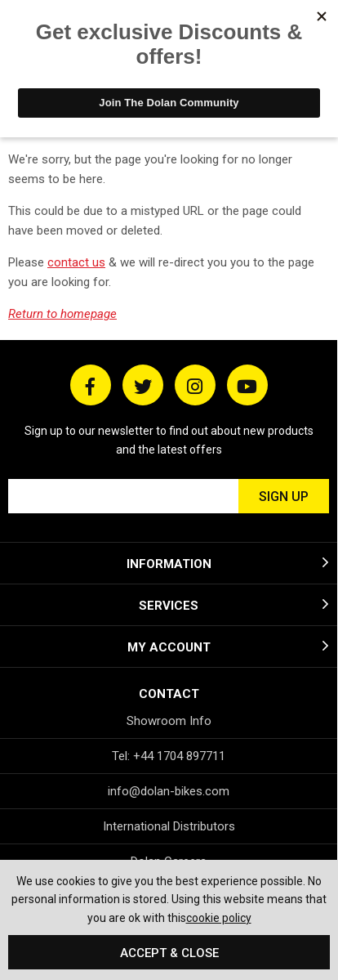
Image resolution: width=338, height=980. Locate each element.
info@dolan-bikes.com (169, 791)
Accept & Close (169, 953)
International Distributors (169, 826)
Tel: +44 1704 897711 (169, 756)
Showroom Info (169, 721)
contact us (76, 262)
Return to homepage (62, 314)
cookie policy (219, 918)
